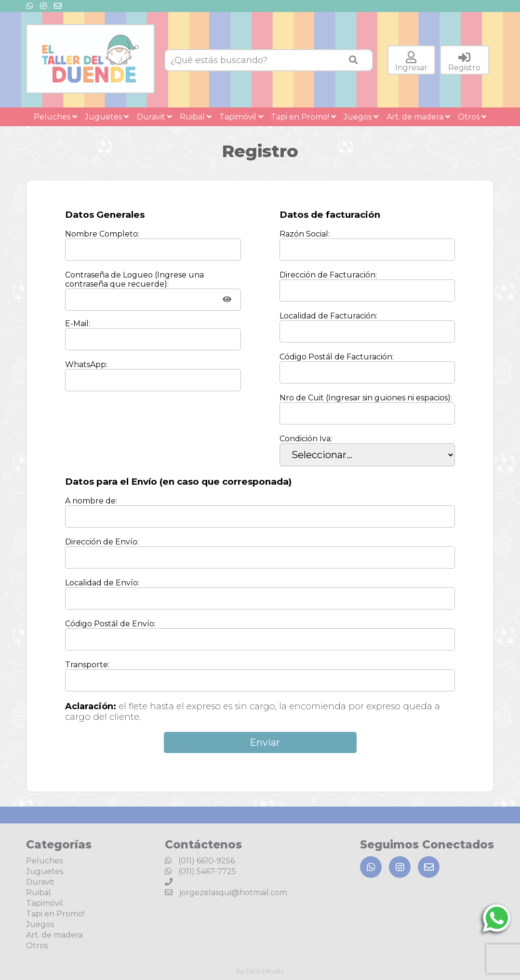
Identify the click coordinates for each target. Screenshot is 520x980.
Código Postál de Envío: (110, 624)
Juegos (361, 117)
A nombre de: (91, 501)
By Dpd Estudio (260, 971)
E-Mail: (78, 324)
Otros (472, 117)
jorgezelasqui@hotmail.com (226, 893)
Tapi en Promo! (303, 117)
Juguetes (107, 117)
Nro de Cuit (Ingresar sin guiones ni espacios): (366, 398)
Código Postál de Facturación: (337, 357)
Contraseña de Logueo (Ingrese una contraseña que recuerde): (134, 279)
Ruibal (196, 117)
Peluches (55, 117)
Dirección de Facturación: (328, 275)
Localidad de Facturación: (328, 316)
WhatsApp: (86, 364)
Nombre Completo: (102, 234)
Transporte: (87, 665)
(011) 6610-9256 (200, 861)
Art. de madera (418, 117)
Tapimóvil (241, 117)
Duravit (154, 117)
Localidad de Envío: (102, 583)
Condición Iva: (306, 439)
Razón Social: (305, 234)
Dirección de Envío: (102, 542)
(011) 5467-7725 (200, 871)
